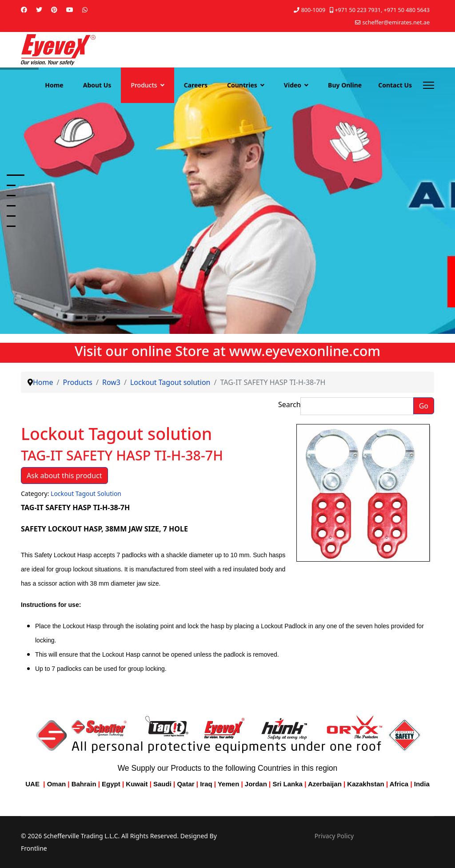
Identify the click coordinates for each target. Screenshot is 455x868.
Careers (196, 85)
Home (54, 85)
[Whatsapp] (85, 10)
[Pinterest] (54, 10)
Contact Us (395, 85)
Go (424, 406)
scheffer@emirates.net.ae (396, 22)
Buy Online (345, 85)
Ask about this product (64, 476)
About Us (97, 85)
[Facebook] (24, 10)
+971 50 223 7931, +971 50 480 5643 (382, 10)
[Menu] (429, 85)
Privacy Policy (334, 836)
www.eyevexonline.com (305, 351)
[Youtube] (70, 10)
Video (293, 85)
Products (144, 85)
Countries (242, 85)
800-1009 (313, 10)
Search (289, 404)
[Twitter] (39, 10)
